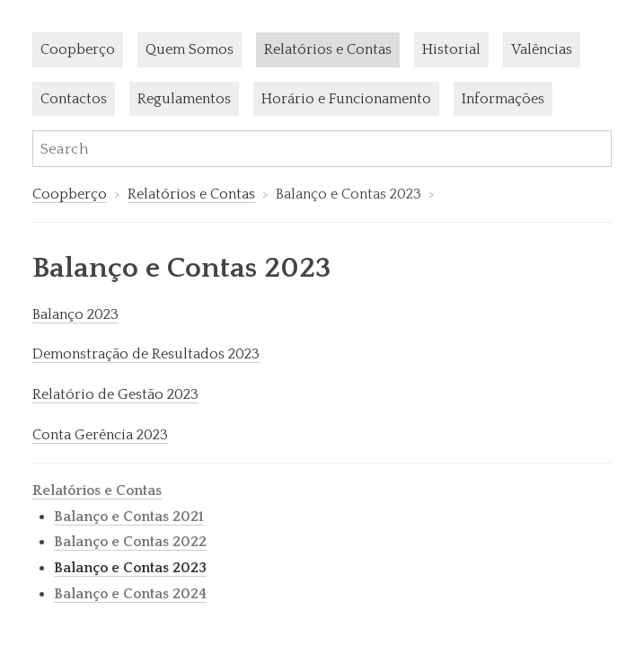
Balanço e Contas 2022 (130, 542)
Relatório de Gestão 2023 (115, 394)
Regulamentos (184, 99)
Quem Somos (190, 49)
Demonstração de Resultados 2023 (146, 354)
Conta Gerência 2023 (100, 435)
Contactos (74, 99)
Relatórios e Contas (328, 49)
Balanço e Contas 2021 (129, 517)
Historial (451, 49)
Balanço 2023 (75, 314)
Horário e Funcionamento (346, 99)
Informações (503, 99)
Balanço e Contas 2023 (130, 568)
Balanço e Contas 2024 (130, 594)
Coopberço (78, 49)
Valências (542, 49)
